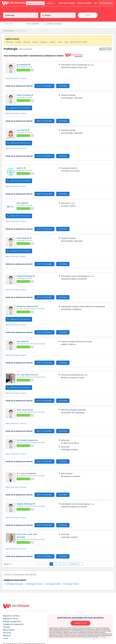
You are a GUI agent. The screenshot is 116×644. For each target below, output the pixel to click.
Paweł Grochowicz (25, 95)
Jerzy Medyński (24, 65)
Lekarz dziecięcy (54, 24)
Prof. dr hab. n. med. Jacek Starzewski (27, 536)
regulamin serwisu (11, 616)
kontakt (6, 627)
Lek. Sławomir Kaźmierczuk (27, 440)
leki (95, 3)
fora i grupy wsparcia (67, 3)
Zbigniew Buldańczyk (26, 504)
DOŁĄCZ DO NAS (81, 623)
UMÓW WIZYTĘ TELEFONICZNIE (19, 108)
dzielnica (9, 24)
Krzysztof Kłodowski (26, 276)
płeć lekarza (33, 24)
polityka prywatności (12, 621)
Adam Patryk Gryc (25, 410)
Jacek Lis (21, 168)
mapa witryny (9, 630)
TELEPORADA (63, 86)
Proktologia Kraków (53, 584)
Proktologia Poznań (71, 584)
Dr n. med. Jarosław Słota (27, 473)
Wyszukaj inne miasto (79, 42)
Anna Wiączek (23, 130)
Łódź (66, 42)
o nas (6, 638)
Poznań (35, 42)
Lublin (60, 42)
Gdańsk (52, 42)
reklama (7, 636)
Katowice (44, 42)
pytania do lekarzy (84, 3)
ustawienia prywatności (13, 624)
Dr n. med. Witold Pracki (27, 375)
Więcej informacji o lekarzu (16, 78)
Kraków (18, 42)
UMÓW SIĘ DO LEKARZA (35, 3)
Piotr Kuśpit (23, 341)
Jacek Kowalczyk (24, 238)
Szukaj (88, 15)
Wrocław (27, 42)
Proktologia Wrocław (34, 584)
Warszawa (9, 42)
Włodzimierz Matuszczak (28, 306)
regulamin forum (11, 619)
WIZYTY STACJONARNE (44, 86)
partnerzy (7, 633)
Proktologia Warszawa (14, 584)
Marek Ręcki (23, 203)
